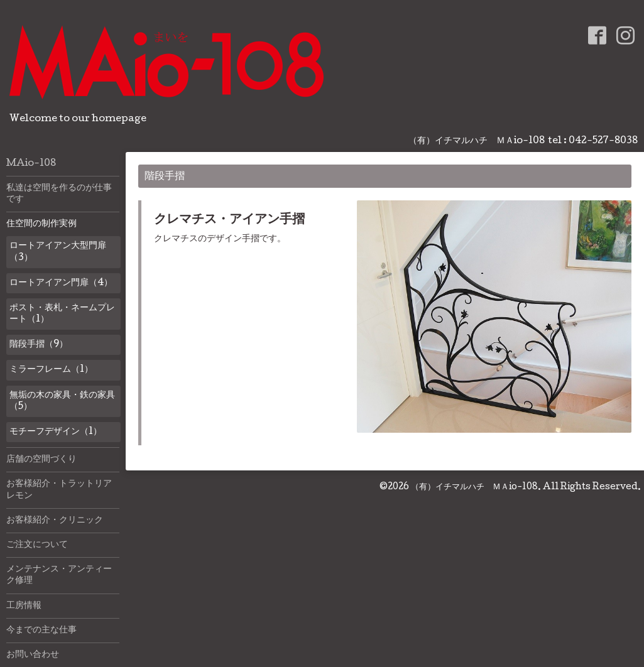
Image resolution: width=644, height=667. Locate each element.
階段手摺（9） (39, 345)
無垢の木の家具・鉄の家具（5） (62, 401)
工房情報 (24, 606)
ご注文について (37, 545)
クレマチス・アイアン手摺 (229, 220)
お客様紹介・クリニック (55, 521)
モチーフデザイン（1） (56, 432)
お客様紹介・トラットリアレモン (59, 490)
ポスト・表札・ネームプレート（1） (62, 314)
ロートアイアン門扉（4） (61, 283)
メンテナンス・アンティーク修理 (59, 575)
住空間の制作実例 (41, 224)
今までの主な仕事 (41, 631)
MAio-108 (31, 164)
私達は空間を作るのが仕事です (59, 194)
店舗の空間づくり (41, 460)
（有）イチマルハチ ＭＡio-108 (474, 487)
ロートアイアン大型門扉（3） (58, 252)
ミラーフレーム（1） (51, 370)
